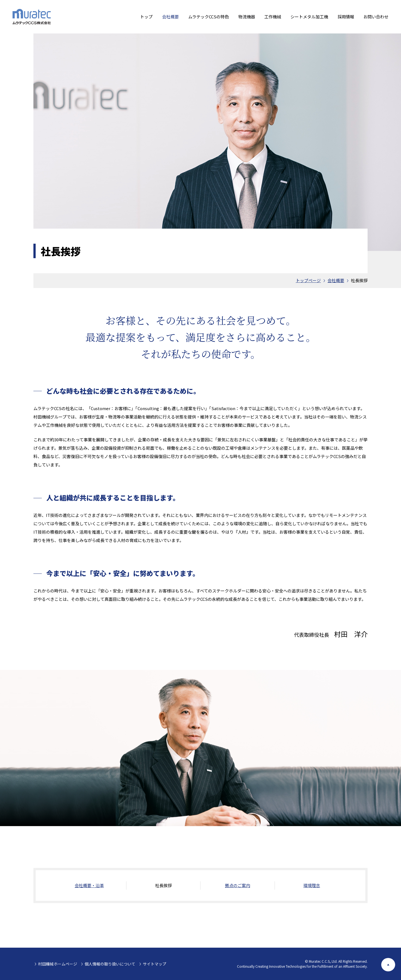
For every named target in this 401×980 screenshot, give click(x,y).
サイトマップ (155, 964)
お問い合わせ (376, 17)
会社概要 (170, 17)
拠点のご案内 (238, 885)
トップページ (308, 280)
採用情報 (346, 17)
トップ (146, 17)
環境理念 (312, 885)
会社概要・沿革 (89, 885)
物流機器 (247, 17)
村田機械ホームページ (58, 964)
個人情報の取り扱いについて (110, 964)
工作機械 (273, 17)
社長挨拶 (359, 280)
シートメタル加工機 (309, 17)
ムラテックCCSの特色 (209, 17)
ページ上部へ (395, 962)
